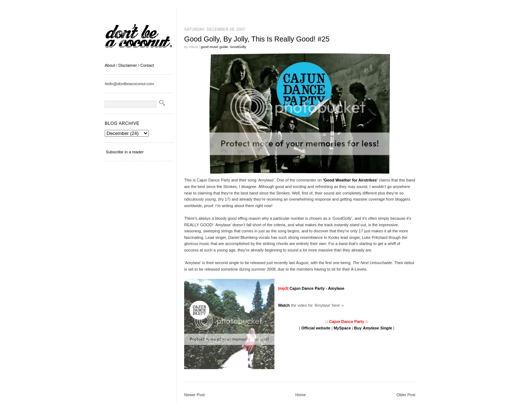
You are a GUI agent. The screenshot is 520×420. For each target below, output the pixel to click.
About (110, 65)
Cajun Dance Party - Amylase (317, 288)
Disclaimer (128, 65)
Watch (284, 305)
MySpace (342, 328)
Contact (147, 65)
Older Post (406, 395)
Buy (359, 328)
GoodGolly (238, 47)
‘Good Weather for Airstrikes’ (350, 180)
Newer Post (194, 395)
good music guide (214, 47)
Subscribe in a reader (125, 152)
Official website (316, 328)
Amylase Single (377, 328)
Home (301, 395)
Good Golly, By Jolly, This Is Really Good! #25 (257, 39)
